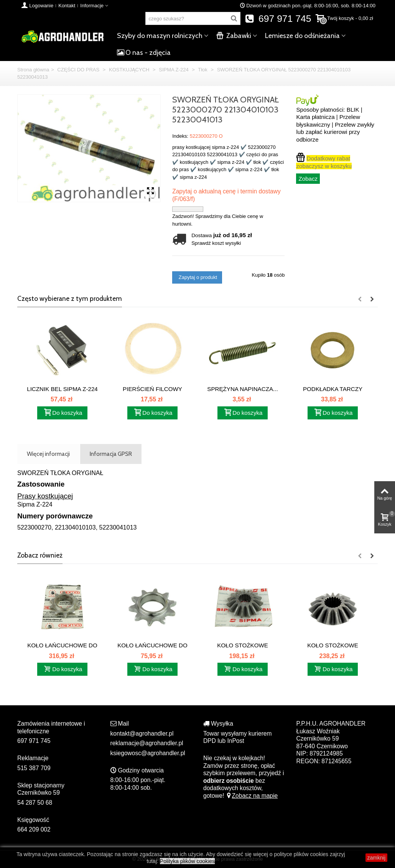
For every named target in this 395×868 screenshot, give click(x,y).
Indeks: (180, 136)
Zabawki (234, 36)
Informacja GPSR (111, 454)
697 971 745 (278, 19)
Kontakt (67, 6)
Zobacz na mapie (252, 796)
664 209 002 (34, 829)
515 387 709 (34, 768)
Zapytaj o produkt (197, 277)
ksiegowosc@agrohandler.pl (148, 753)
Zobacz (308, 179)
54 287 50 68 (35, 803)
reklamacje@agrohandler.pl (147, 743)
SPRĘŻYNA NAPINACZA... (242, 389)
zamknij (376, 858)
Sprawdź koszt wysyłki (216, 243)
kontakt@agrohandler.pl (142, 734)
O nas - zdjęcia (144, 53)
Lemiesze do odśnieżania (302, 36)
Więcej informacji (48, 454)
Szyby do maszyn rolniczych (160, 36)
